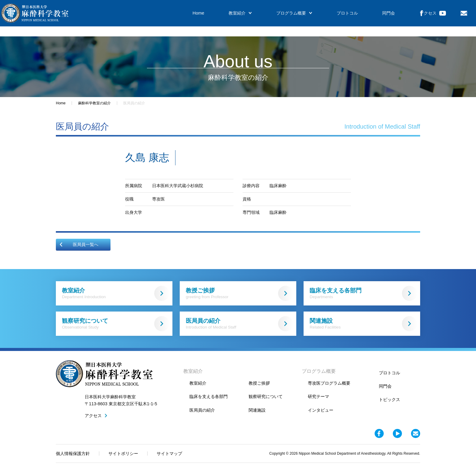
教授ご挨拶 (240, 293)
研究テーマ (318, 396)
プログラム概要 (273, 18)
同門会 (360, 18)
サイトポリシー (123, 453)
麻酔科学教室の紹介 (94, 103)
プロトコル (322, 18)
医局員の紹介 (240, 324)
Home (184, 18)
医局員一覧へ (79, 244)
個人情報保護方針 (73, 453)
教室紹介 (223, 18)
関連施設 (363, 324)
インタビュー (321, 410)
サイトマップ (169, 453)
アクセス (396, 18)
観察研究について (116, 324)
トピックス (389, 400)
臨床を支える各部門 (363, 293)
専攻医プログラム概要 (329, 383)
